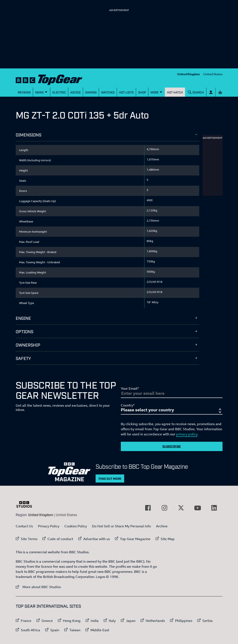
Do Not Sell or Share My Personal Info (121, 526)
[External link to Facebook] (148, 508)
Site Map (168, 539)
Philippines (184, 621)
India (95, 621)
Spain (55, 630)
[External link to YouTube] (198, 508)
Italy (112, 621)
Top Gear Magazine (135, 539)
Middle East (100, 630)
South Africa (30, 630)
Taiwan (75, 630)
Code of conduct (60, 539)
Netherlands (155, 621)
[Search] (196, 92)
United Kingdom (189, 74)
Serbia (207, 621)
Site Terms (29, 539)
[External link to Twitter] (181, 508)
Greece (47, 621)
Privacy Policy (49, 526)
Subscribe (172, 446)
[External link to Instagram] (164, 508)
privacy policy (187, 434)
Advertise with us (97, 539)
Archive (162, 526)
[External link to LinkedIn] (214, 508)
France (26, 621)
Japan (131, 621)
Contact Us (24, 526)
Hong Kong (72, 621)
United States (213, 74)
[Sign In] (211, 92)
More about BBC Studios (38, 587)
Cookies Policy (76, 526)
